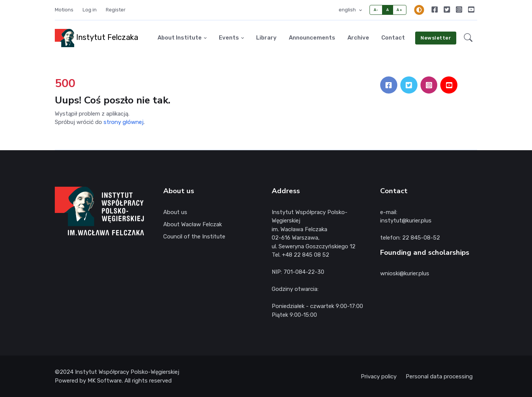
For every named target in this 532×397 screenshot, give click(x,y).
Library (266, 38)
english (348, 10)
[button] (468, 38)
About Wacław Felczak (193, 224)
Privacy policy (379, 376)
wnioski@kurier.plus (405, 273)
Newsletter (436, 38)
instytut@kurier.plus (406, 221)
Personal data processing (439, 376)
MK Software (105, 381)
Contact (393, 38)
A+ (399, 10)
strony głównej (123, 122)
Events (229, 38)
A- (376, 10)
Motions (64, 10)
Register (116, 10)
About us (175, 212)
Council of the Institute (194, 237)
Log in (90, 10)
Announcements (312, 38)
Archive (358, 38)
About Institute (180, 38)
